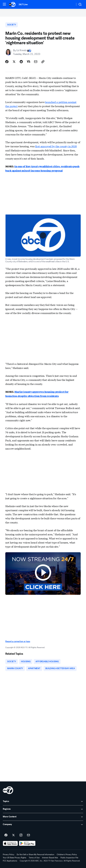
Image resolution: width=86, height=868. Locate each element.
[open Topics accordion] (43, 801)
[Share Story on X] (14, 62)
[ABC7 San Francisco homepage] (12, 4)
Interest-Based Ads (50, 858)
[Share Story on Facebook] (7, 62)
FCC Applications (10, 861)
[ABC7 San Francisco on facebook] (6, 835)
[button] (4, 4)
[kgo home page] (8, 790)
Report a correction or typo (18, 641)
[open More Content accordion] (43, 817)
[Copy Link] (43, 62)
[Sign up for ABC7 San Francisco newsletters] (28, 835)
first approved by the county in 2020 (56, 146)
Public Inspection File (69, 858)
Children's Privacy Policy (67, 855)
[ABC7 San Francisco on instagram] (21, 835)
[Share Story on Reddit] (21, 62)
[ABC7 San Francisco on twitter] (13, 835)
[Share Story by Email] (36, 62)
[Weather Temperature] (70, 4)
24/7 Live (23, 4)
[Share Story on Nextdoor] (28, 62)
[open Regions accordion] (43, 809)
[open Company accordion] (43, 825)
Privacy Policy (9, 855)
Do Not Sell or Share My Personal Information (35, 855)
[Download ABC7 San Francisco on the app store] (10, 843)
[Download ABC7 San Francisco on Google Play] (27, 843)
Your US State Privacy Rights (15, 858)
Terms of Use (34, 858)
